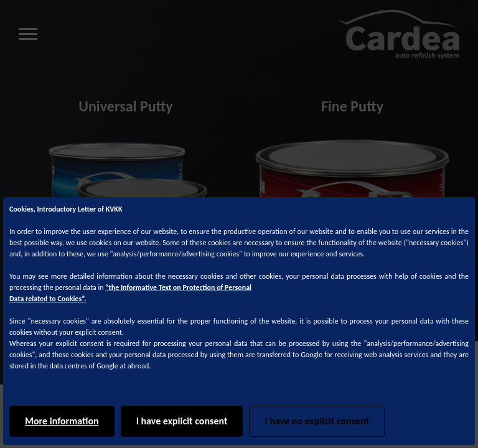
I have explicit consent (182, 421)
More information (62, 421)
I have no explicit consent (317, 421)
